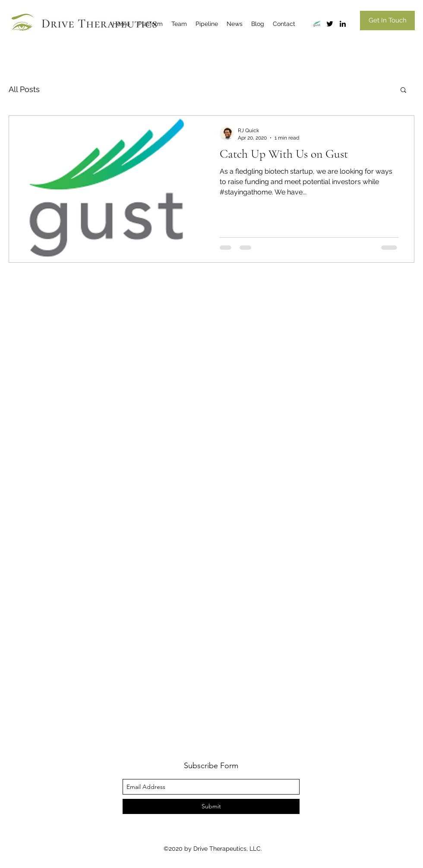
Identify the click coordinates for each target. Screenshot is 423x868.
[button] (403, 91)
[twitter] (330, 24)
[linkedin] (343, 24)
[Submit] (211, 806)
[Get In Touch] (387, 21)
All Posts (24, 89)
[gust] (317, 24)
